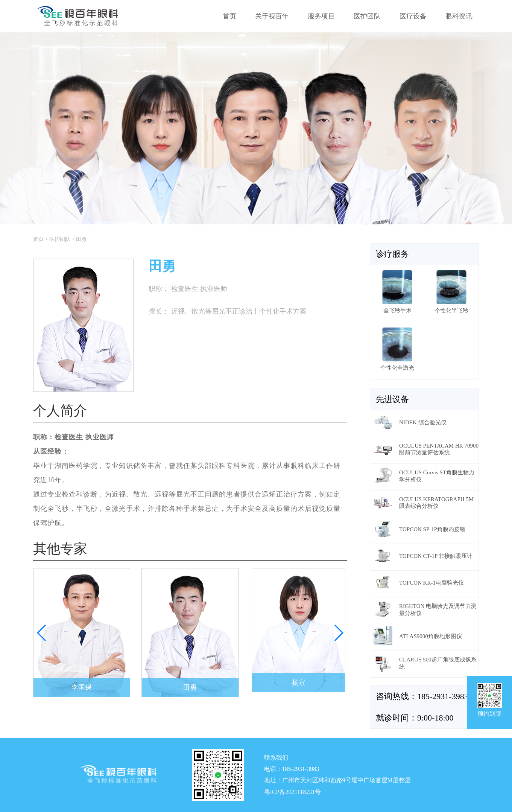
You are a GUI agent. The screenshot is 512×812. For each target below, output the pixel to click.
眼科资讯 (459, 16)
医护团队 (367, 16)
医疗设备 (413, 16)
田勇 (81, 239)
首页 (229, 16)
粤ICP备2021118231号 (293, 792)
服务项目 (321, 16)
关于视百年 (272, 16)
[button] (338, 633)
